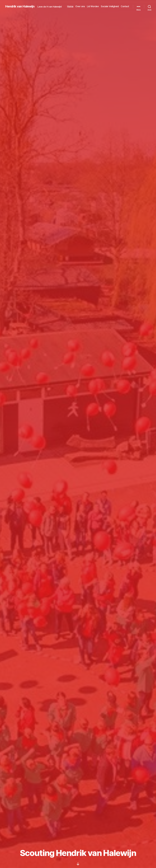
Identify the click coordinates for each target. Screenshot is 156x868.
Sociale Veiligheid (110, 6)
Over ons (80, 6)
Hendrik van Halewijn (20, 6)
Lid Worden (93, 6)
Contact (125, 6)
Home (70, 6)
